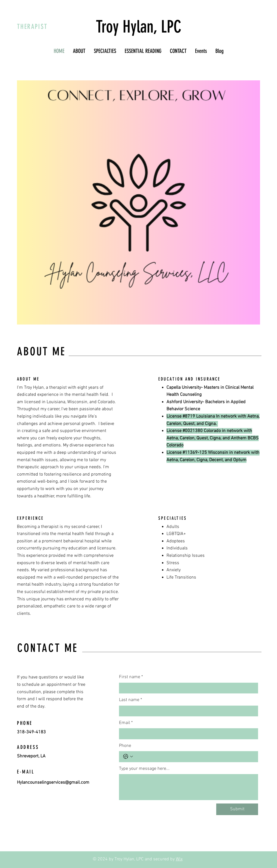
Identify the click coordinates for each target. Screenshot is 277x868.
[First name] (187, 688)
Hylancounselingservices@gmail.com (53, 783)
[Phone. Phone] (194, 757)
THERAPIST (32, 27)
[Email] (187, 734)
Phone (125, 746)
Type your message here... (144, 769)
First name (131, 677)
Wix (179, 859)
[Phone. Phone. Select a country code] (128, 757)
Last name (131, 700)
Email (126, 723)
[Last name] (187, 711)
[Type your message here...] (189, 787)
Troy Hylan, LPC (139, 27)
